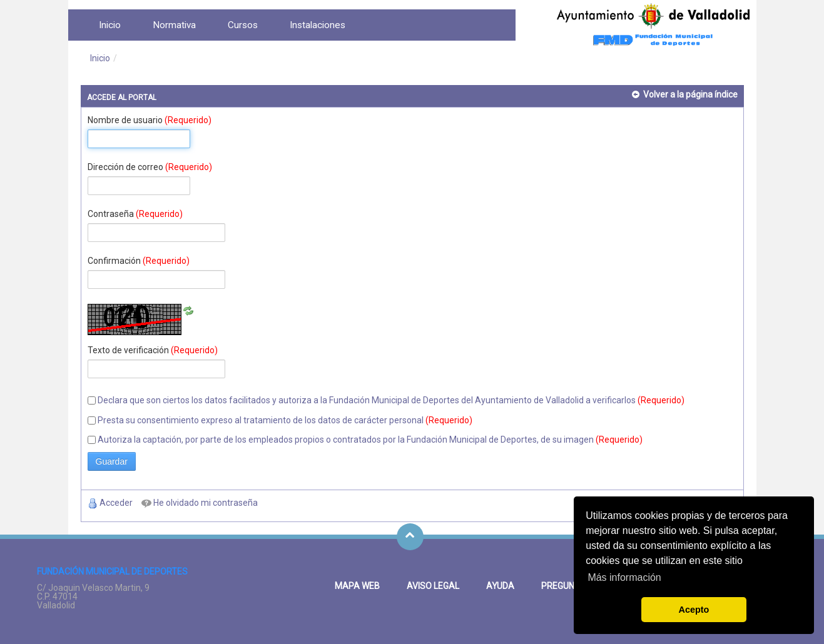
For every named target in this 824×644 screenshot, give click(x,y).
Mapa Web (357, 586)
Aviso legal (433, 586)
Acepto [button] (694, 610)
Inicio (100, 58)
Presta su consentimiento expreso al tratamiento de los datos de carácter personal (261, 420)
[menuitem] (110, 25)
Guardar (112, 461)
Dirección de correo (150, 167)
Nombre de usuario (150, 120)
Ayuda (500, 586)
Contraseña (135, 214)
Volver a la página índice (690, 94)
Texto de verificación (153, 350)
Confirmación (139, 261)
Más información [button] (624, 577)
